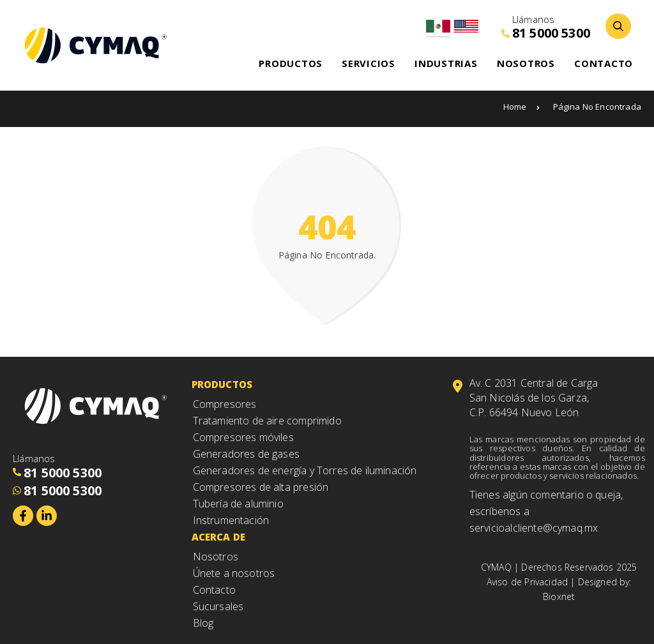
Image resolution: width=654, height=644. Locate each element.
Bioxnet (559, 596)
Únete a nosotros (234, 573)
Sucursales (218, 606)
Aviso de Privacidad (527, 582)
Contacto (214, 590)
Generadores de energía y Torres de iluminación (305, 470)
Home (522, 107)
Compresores (225, 404)
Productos (222, 384)
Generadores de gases (246, 454)
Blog (203, 623)
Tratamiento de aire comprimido (267, 421)
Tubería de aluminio (238, 504)
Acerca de (219, 537)
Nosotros (216, 557)
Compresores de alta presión (261, 487)
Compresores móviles (243, 437)
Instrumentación (231, 520)
